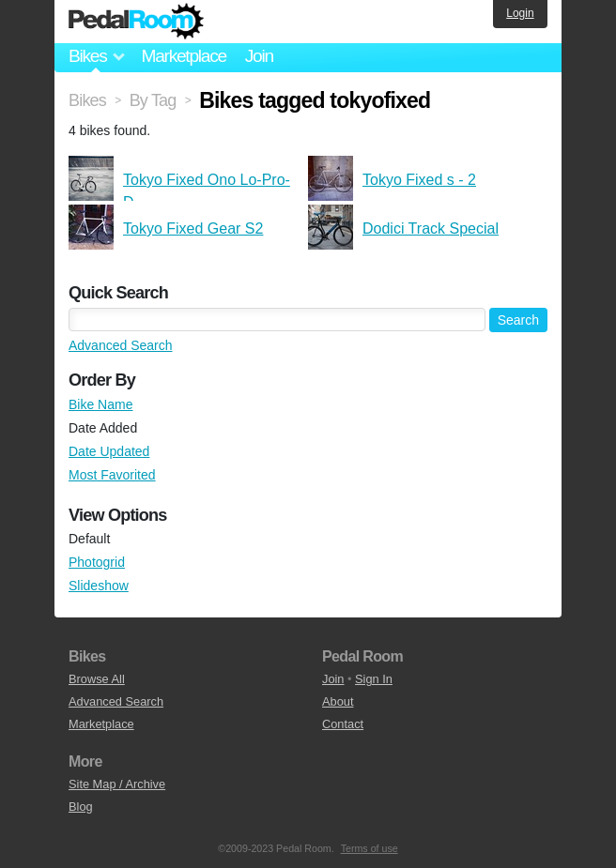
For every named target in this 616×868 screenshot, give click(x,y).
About (338, 701)
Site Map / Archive (117, 784)
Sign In (374, 679)
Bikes (87, 100)
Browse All (97, 679)
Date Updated (109, 451)
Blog (81, 807)
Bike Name (100, 404)
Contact (343, 724)
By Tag (153, 100)
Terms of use (370, 848)
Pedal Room (136, 22)
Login (520, 13)
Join (259, 56)
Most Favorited (112, 475)
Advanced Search (121, 345)
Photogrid (97, 562)
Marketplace (183, 56)
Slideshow (99, 586)
